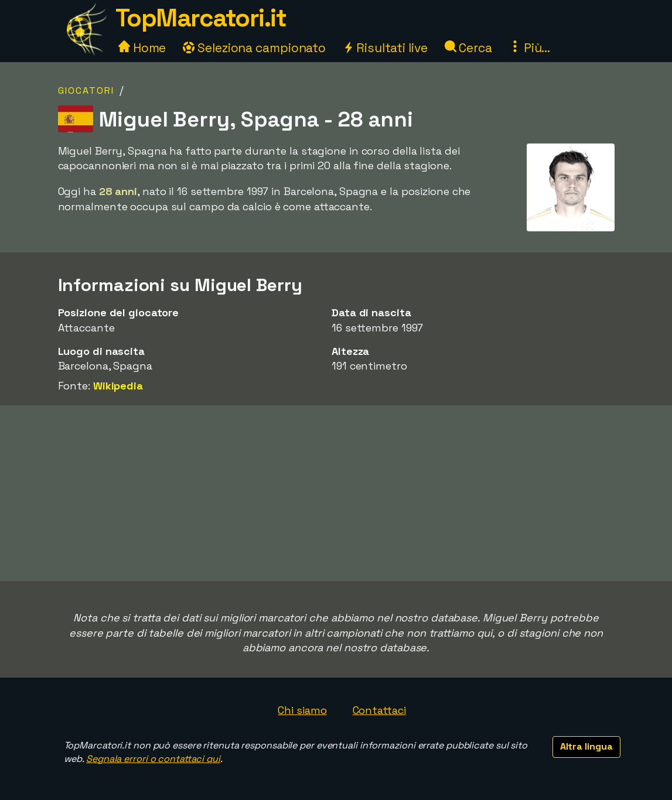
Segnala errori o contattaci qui (153, 759)
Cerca (468, 48)
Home (142, 48)
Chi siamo (302, 710)
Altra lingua (586, 746)
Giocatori (86, 90)
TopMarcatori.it (201, 18)
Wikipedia (118, 386)
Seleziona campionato (254, 48)
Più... (530, 48)
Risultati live (385, 48)
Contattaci (379, 710)
